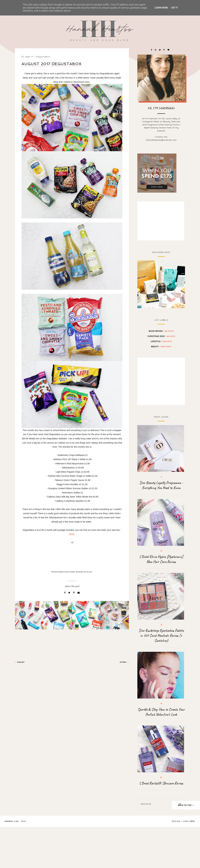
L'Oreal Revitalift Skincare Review (161, 783)
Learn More (161, 8)
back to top (186, 805)
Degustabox (43, 57)
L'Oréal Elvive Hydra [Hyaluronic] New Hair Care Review (161, 559)
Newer (20, 662)
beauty (161, 346)
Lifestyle (161, 341)
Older (124, 662)
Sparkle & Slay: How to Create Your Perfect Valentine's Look (161, 712)
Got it (174, 8)
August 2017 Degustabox (52, 64)
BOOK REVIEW (161, 331)
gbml (192, 821)
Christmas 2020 (161, 336)
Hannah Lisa (12, 821)
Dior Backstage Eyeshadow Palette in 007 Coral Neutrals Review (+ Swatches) (161, 636)
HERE (72, 534)
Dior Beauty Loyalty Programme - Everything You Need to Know (161, 485)
